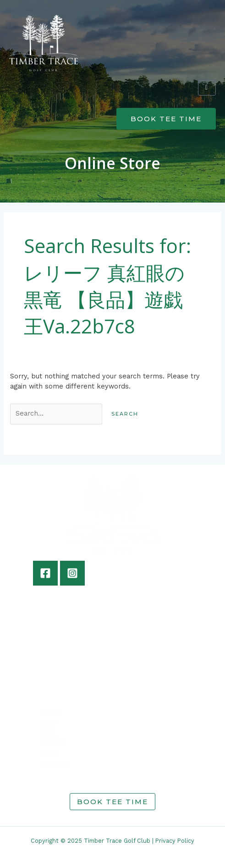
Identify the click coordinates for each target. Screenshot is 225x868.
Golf (48, 723)
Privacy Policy (175, 841)
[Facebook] (45, 573)
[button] (112, 86)
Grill (49, 733)
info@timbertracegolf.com (57, 687)
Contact (55, 763)
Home (51, 713)
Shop (50, 753)
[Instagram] (72, 573)
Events (53, 743)
